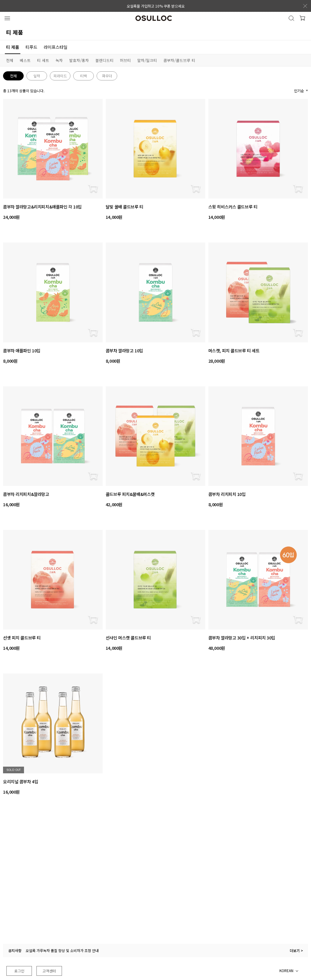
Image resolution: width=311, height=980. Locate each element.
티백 (84, 76)
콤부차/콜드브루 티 (179, 60)
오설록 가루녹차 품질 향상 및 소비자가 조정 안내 (62, 950)
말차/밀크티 (147, 60)
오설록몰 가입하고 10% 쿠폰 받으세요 (156, 6)
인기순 (299, 91)
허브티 (125, 60)
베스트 (25, 60)
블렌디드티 (104, 60)
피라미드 (60, 76)
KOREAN (286, 970)
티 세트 (43, 60)
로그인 (19, 971)
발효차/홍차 (79, 60)
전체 (10, 60)
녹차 (59, 60)
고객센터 (49, 971)
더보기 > (296, 950)
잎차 (37, 76)
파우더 (107, 76)
